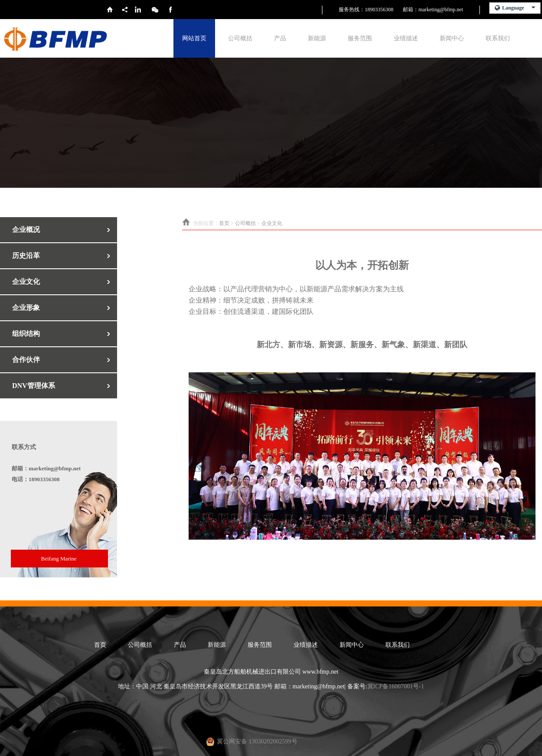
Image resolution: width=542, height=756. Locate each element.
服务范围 (360, 38)
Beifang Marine (59, 559)
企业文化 (272, 223)
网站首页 (194, 38)
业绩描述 (406, 38)
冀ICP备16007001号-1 (396, 686)
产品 (280, 38)
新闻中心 (452, 38)
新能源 (317, 38)
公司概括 (240, 38)
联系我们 (498, 38)
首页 (224, 223)
